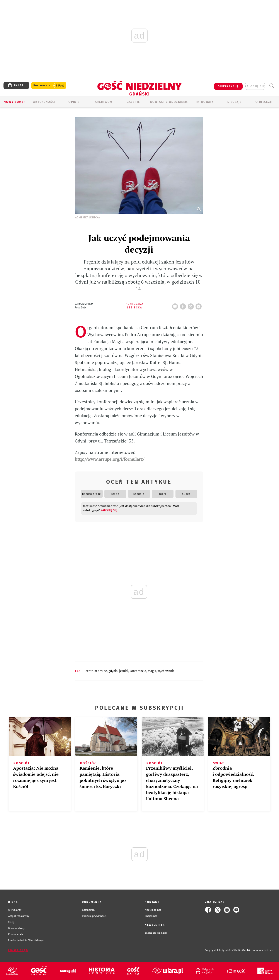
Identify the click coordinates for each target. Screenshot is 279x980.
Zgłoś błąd (18, 950)
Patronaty (205, 102)
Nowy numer (15, 102)
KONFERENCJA (138, 671)
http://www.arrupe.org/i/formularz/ (110, 459)
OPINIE (74, 102)
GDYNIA (113, 671)
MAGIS (152, 671)
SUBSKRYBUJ (228, 86)
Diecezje (234, 102)
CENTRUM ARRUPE (96, 671)
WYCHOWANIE (166, 671)
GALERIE (133, 102)
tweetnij (192, 305)
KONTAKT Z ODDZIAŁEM (169, 102)
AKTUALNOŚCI (44, 102)
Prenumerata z (49, 86)
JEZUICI (124, 671)
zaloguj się (255, 86)
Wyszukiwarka (271, 86)
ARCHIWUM (104, 102)
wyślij (199, 305)
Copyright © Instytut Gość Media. (223, 950)
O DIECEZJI (264, 102)
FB (184, 305)
